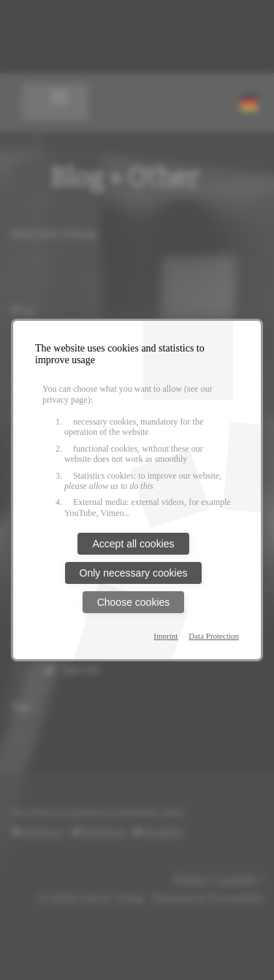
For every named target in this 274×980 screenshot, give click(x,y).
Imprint (165, 636)
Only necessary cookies (134, 573)
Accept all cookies (133, 544)
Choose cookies (134, 602)
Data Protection (214, 636)
